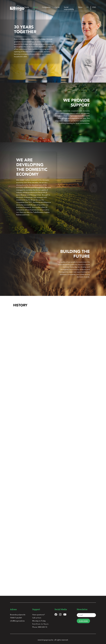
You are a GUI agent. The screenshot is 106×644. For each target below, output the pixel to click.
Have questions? (39, 612)
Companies (46, 7)
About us (36, 8)
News (80, 7)
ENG (94, 7)
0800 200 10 (42, 624)
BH (88, 7)
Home (27, 7)
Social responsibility (69, 8)
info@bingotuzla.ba (17, 618)
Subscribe (83, 618)
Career (57, 7)
